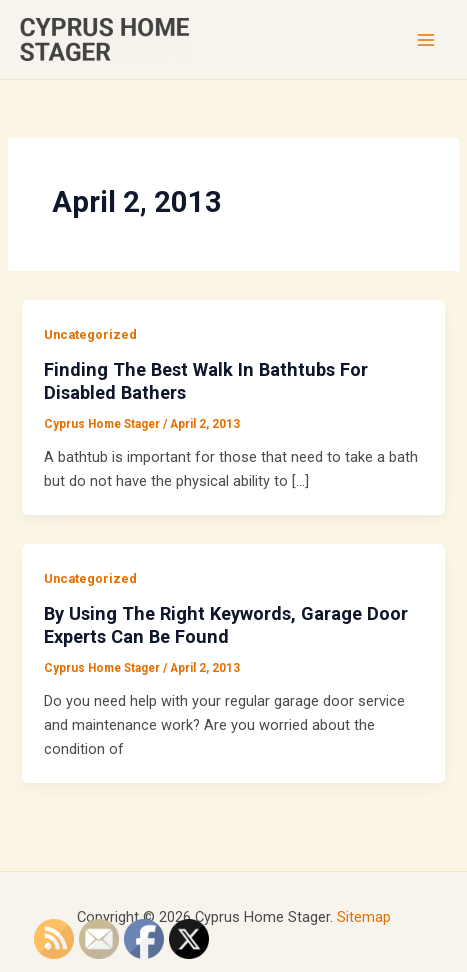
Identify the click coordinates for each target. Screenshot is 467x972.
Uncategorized (90, 334)
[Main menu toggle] (426, 40)
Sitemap (364, 917)
